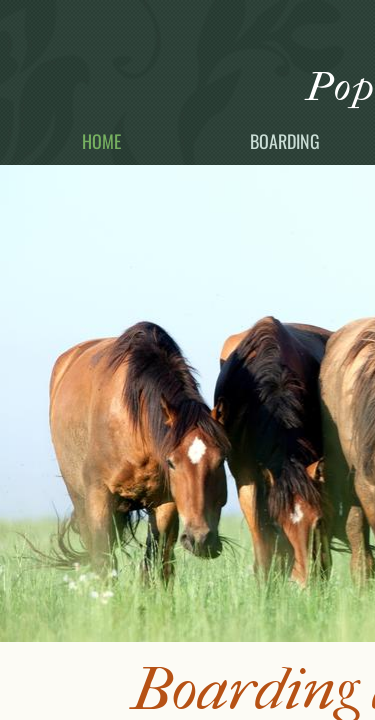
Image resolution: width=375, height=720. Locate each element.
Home (101, 141)
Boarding (285, 141)
